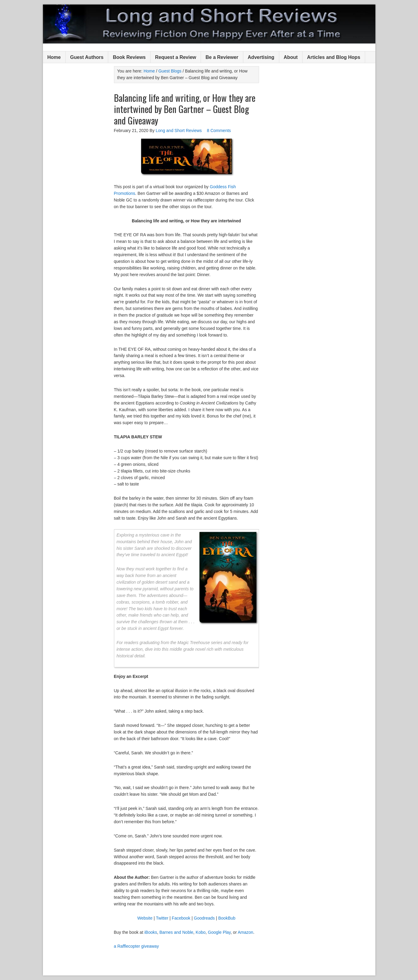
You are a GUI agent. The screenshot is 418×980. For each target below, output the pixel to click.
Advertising (261, 57)
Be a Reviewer (222, 57)
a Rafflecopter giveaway (136, 946)
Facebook (181, 918)
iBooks (151, 932)
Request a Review (176, 57)
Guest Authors (87, 57)
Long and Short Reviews (209, 24)
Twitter (162, 918)
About (291, 57)
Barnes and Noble (177, 932)
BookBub (227, 918)
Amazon (245, 932)
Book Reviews (129, 57)
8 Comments (219, 131)
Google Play (219, 932)
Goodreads (204, 918)
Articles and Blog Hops (334, 57)
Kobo (201, 932)
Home (54, 57)
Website (145, 918)
